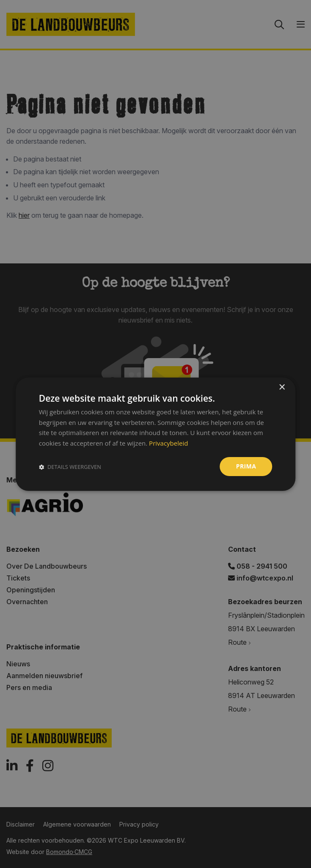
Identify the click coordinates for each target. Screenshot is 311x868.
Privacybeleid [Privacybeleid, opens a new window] (168, 443)
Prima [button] (246, 466)
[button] (70, 467)
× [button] (282, 387)
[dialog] (156, 434)
